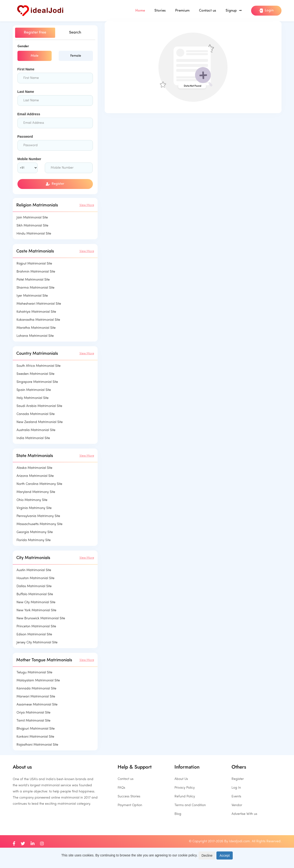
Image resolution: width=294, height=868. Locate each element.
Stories (160, 11)
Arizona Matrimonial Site (35, 476)
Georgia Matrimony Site (35, 532)
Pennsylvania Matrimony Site (38, 516)
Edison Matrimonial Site (34, 635)
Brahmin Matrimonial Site (36, 272)
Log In (236, 788)
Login (266, 11)
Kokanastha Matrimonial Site (38, 320)
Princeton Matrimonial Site (36, 626)
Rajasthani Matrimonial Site (37, 745)
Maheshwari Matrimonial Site (39, 304)
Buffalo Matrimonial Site (35, 594)
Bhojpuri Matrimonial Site (36, 729)
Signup (234, 11)
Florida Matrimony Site (34, 540)
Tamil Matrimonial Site (33, 721)
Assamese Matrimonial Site (37, 705)
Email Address (29, 114)
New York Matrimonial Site (36, 610)
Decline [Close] (207, 855)
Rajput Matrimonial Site (34, 264)
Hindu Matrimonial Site (34, 234)
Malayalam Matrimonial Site (38, 681)
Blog (178, 814)
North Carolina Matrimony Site (39, 484)
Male (35, 56)
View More (87, 205)
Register (55, 184)
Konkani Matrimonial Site (35, 737)
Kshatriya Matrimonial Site (36, 312)
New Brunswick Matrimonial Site (41, 618)
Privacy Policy (185, 788)
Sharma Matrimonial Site (35, 288)
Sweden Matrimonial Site (35, 374)
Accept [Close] (225, 855)
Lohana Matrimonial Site (35, 336)
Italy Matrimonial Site (33, 398)
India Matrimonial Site (33, 438)
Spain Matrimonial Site (34, 390)
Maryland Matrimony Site (36, 492)
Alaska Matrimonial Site (34, 468)
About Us (181, 779)
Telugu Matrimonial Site (34, 673)
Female (76, 56)
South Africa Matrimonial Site (39, 366)
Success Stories (129, 797)
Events (236, 797)
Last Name (26, 92)
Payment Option (130, 805)
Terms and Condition (190, 805)
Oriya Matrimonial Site (33, 713)
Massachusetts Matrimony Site (39, 524)
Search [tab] (75, 33)
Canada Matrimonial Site (36, 414)
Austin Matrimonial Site (34, 570)
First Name (26, 69)
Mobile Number (29, 159)
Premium (182, 11)
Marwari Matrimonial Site (36, 697)
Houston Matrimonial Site (35, 578)
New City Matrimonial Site (36, 602)
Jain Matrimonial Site (32, 218)
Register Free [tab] (35, 33)
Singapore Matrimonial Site (37, 382)
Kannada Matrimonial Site (36, 689)
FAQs (121, 788)
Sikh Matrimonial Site (32, 226)
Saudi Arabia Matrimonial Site (39, 406)
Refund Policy (185, 797)
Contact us (208, 11)
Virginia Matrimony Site (34, 508)
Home (140, 11)
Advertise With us (244, 814)
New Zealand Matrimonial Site (40, 422)
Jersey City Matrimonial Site (37, 643)
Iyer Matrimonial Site (32, 296)
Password (25, 137)
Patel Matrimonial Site (33, 280)
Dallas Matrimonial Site (34, 586)
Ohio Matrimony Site (32, 500)
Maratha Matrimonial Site (36, 328)
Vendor (237, 805)
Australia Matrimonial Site (36, 430)
